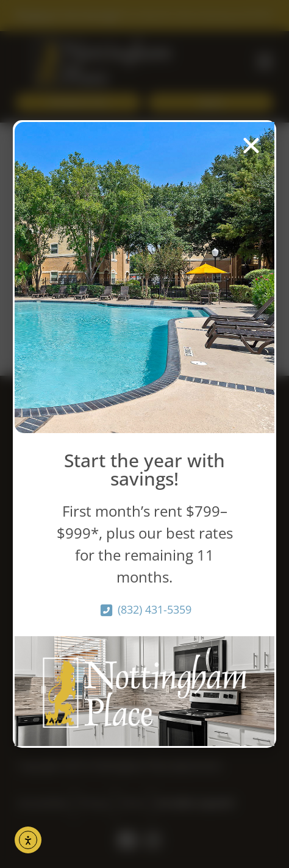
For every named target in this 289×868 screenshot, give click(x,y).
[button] (251, 145)
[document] (144, 434)
